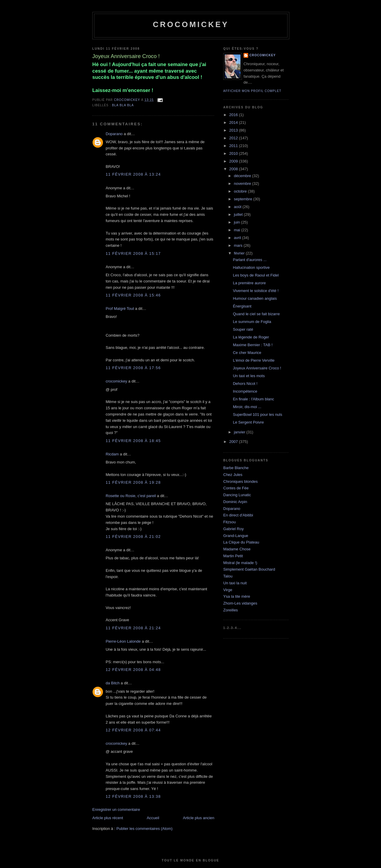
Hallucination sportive (251, 267)
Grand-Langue (236, 536)
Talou (228, 576)
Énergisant (242, 306)
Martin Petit (233, 556)
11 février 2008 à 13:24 (133, 174)
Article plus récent (108, 818)
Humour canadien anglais (255, 298)
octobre (241, 191)
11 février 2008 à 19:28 (133, 482)
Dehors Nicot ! (245, 384)
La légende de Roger (251, 337)
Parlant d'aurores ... (250, 260)
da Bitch (113, 683)
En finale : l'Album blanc (253, 399)
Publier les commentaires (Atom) (145, 829)
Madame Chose (237, 549)
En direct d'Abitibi (238, 515)
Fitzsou (229, 522)
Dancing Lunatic (237, 495)
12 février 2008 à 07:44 (133, 730)
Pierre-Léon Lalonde (123, 641)
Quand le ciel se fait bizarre (256, 314)
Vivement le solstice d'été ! (256, 291)
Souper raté (243, 329)
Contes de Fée (236, 488)
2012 (234, 138)
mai (238, 230)
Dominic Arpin (235, 502)
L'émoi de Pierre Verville (254, 360)
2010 (234, 153)
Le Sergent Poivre (248, 422)
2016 (234, 115)
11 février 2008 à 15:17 (133, 253)
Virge (228, 590)
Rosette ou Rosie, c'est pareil (131, 496)
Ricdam (112, 454)
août (238, 207)
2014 (234, 122)
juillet (239, 214)
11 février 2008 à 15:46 (133, 295)
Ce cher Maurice (247, 353)
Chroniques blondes (241, 481)
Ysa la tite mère (237, 596)
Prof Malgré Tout (120, 309)
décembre (243, 176)
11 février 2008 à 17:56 (133, 368)
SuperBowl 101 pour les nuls (257, 415)
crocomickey (191, 24)
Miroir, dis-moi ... (247, 407)
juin (238, 222)
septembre (244, 199)
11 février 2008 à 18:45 (133, 441)
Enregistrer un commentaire (116, 810)
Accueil (153, 818)
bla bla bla (123, 105)
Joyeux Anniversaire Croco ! (257, 368)
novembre (243, 184)
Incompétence (245, 391)
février (240, 253)
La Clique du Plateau (241, 542)
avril (238, 238)
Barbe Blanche (236, 468)
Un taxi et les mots (249, 376)
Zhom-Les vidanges (240, 603)
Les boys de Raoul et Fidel (256, 275)
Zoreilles (231, 610)
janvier (240, 432)
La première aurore (249, 283)
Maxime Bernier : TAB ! (253, 345)
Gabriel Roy (234, 529)
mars (239, 245)
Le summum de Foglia (252, 322)
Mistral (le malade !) (240, 563)
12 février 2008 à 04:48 (133, 670)
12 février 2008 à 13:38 (133, 796)
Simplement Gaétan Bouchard (249, 569)
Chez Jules (233, 475)
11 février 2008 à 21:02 (133, 537)
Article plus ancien (199, 818)
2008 (234, 169)
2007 (234, 442)
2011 (234, 146)
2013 (234, 130)
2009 (234, 161)
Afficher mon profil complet (252, 91)
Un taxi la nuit (235, 583)
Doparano (114, 134)
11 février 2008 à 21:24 (133, 628)
